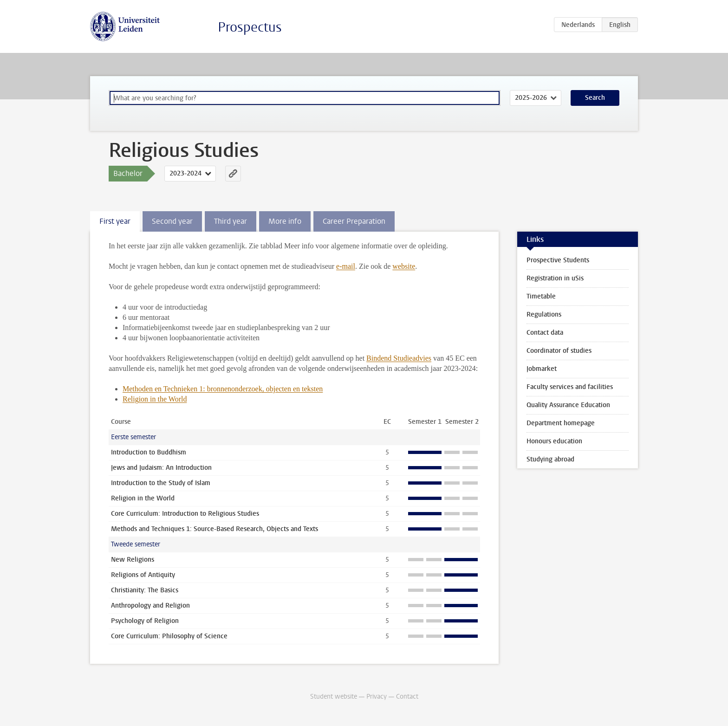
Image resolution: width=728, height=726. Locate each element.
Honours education (554, 441)
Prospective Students (558, 260)
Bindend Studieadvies (399, 358)
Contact (407, 697)
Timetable (541, 296)
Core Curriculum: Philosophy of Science (169, 636)
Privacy (377, 697)
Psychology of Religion (145, 621)
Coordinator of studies (559, 351)
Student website (334, 697)
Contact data (545, 333)
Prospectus (250, 27)
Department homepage (561, 423)
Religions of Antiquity (143, 575)
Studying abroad (550, 459)
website (404, 266)
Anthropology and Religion (150, 606)
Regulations (544, 314)
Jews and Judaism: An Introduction (161, 468)
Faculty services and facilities (570, 387)
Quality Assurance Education (568, 405)
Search (595, 98)
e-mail (346, 266)
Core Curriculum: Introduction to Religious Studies (185, 514)
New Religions (133, 560)
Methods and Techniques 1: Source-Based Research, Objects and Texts (214, 529)
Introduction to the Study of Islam (161, 483)
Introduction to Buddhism (149, 452)
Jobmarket (542, 369)
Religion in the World (155, 399)
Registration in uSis (555, 278)
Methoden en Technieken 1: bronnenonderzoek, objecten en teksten (223, 389)
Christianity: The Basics (145, 590)
